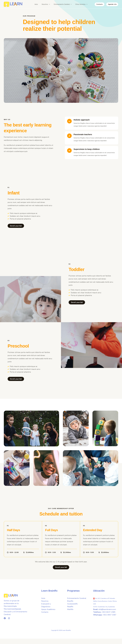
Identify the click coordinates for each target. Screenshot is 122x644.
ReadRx (70, 608)
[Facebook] (5, 620)
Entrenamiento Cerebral (77, 600)
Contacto (45, 613)
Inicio (43, 600)
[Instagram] (9, 620)
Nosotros (45, 602)
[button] (45, 4)
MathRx (70, 611)
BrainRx (70, 602)
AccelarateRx (72, 605)
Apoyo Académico (48, 611)
